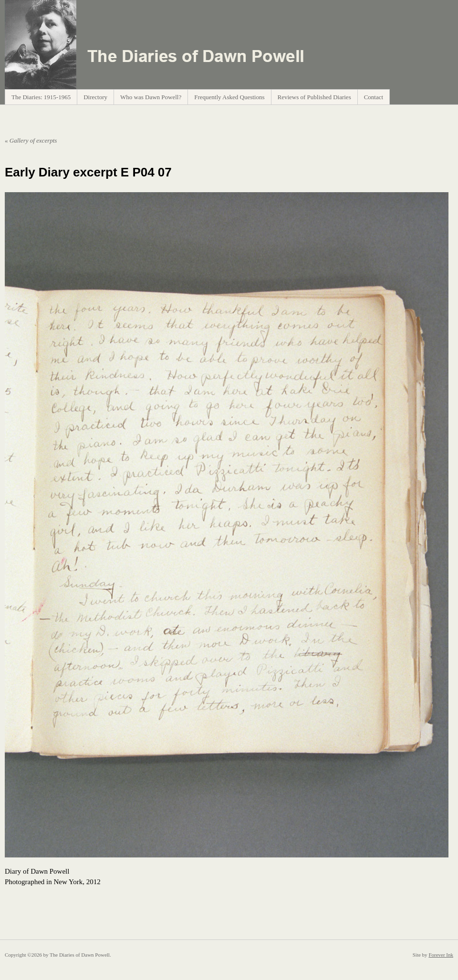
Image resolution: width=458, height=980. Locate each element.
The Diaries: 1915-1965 (41, 97)
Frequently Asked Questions (229, 97)
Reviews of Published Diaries (314, 97)
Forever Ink (441, 955)
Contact (374, 97)
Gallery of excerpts (31, 140)
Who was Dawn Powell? (151, 97)
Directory (95, 97)
